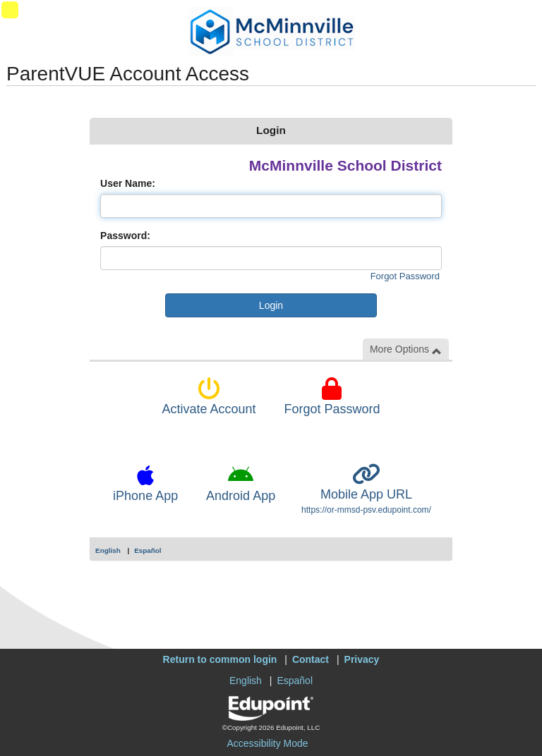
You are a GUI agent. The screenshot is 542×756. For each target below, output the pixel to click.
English (108, 550)
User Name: (128, 183)
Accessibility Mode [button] (267, 743)
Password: (125, 236)
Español (147, 550)
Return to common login (220, 659)
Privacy (362, 659)
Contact (311, 659)
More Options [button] (406, 349)
